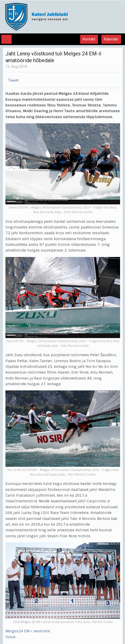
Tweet (13, 80)
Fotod (10, 637)
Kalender (111, 39)
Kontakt (89, 39)
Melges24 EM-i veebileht (28, 631)
